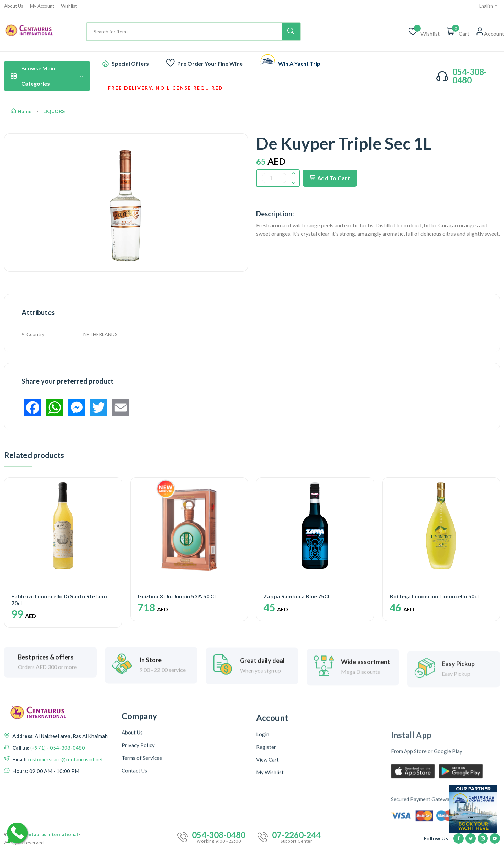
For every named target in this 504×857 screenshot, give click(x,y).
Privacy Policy (138, 821)
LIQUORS (54, 111)
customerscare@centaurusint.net (65, 798)
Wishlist (69, 6)
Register (266, 838)
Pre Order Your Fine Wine (210, 63)
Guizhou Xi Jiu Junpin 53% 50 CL (177, 596)
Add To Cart (330, 178)
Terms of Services (142, 834)
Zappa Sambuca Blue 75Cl (296, 596)
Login (263, 825)
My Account (42, 6)
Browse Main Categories (47, 76)
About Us (14, 6)
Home (21, 111)
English (489, 6)
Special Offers (130, 63)
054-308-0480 (470, 76)
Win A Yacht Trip (299, 63)
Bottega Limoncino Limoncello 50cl (434, 596)
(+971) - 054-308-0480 (57, 786)
